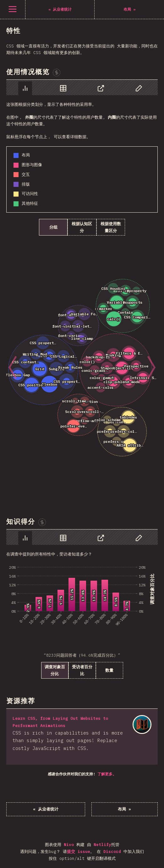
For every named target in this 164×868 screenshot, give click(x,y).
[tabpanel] (82, 290)
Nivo (69, 845)
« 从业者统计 (46, 809)
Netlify (102, 845)
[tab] (25, 88)
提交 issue (79, 852)
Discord (112, 852)
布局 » (124, 809)
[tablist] (82, 87)
